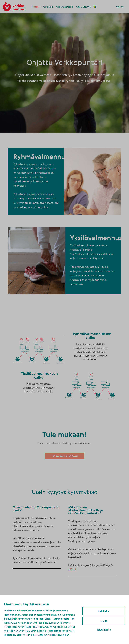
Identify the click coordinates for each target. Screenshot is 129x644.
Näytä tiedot (104, 630)
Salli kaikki (104, 611)
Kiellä (104, 621)
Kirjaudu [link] (120, 7)
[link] (14, 6)
